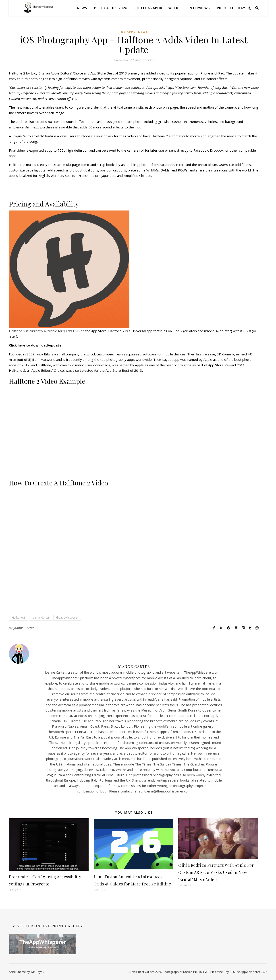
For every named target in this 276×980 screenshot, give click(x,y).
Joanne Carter (41, 618)
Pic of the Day (231, 8)
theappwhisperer (67, 618)
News (82, 8)
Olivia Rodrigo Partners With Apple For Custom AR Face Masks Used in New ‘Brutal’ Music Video (216, 872)
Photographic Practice (158, 8)
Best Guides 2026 (111, 8)
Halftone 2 (18, 618)
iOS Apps (128, 32)
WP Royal (37, 972)
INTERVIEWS (199, 8)
